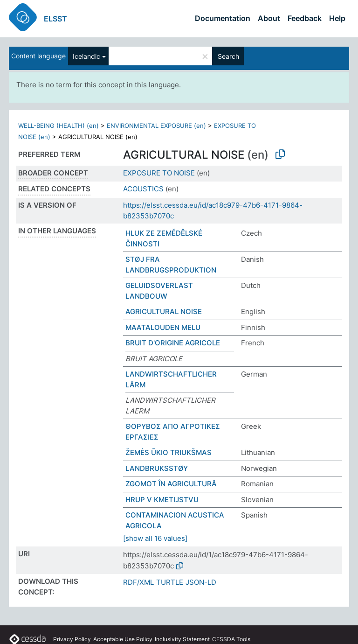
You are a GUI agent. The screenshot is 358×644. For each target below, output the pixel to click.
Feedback (305, 18)
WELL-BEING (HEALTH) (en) (59, 126)
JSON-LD (201, 582)
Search (228, 56)
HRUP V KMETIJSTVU (162, 500)
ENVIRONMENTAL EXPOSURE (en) (156, 126)
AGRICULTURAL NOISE (164, 311)
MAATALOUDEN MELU (163, 327)
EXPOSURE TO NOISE (159, 173)
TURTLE (170, 582)
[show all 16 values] (155, 538)
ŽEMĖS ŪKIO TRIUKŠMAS (169, 452)
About (269, 18)
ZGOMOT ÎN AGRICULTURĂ (171, 484)
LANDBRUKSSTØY (157, 468)
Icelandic (86, 56)
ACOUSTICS (143, 189)
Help (337, 18)
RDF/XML (138, 582)
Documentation (223, 18)
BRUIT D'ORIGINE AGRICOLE (173, 343)
